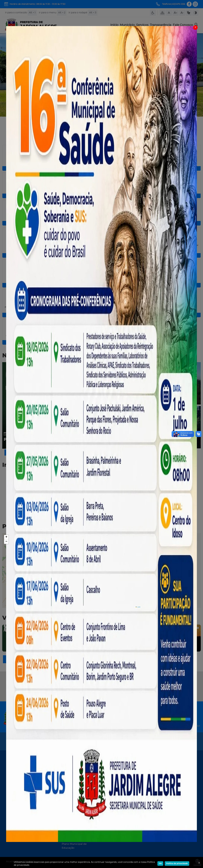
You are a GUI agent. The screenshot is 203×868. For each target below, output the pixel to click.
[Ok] (199, 863)
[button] (6, 537)
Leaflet (138, 607)
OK (160, 863)
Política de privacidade (177, 863)
